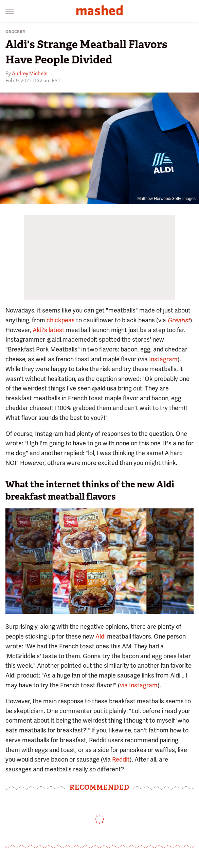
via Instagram (139, 685)
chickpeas (61, 320)
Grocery (15, 32)
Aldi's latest (49, 330)
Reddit (121, 759)
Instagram (163, 359)
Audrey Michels (30, 74)
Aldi (101, 636)
